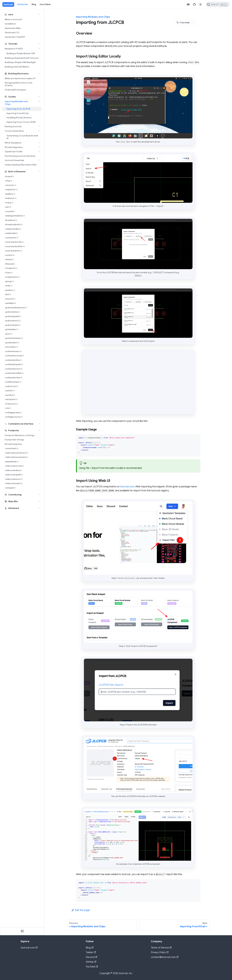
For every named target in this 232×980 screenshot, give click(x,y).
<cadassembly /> (13, 229)
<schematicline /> (13, 360)
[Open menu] (193, 23)
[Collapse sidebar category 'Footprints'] (39, 430)
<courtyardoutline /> (15, 246)
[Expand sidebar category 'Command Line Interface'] (39, 424)
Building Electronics (18, 74)
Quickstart (23, 4)
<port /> (9, 334)
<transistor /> (11, 404)
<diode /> (9, 259)
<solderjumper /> (13, 382)
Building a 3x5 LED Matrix (17, 67)
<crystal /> (10, 211)
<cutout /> (10, 255)
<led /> (8, 294)
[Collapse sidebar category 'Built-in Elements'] (39, 171)
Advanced (14, 508)
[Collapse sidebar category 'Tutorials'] (39, 44)
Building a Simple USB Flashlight (20, 62)
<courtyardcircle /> (14, 242)
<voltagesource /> (14, 417)
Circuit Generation (14, 131)
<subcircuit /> (11, 386)
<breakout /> (11, 220)
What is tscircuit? (13, 19)
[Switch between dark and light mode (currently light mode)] (200, 4)
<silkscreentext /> (14, 483)
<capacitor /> (11, 189)
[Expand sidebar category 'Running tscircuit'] (39, 126)
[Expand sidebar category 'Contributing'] (39, 494)
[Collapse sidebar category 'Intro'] (39, 14)
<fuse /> (9, 273)
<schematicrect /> (14, 369)
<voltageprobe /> (13, 412)
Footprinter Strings (14, 440)
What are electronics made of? (20, 78)
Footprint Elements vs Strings (20, 435)
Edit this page (81, 910)
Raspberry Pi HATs (14, 49)
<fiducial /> (10, 264)
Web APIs (13, 501)
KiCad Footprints (13, 444)
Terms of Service (161, 948)
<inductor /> (11, 198)
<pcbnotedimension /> (16, 308)
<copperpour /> (12, 277)
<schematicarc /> (13, 351)
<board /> (9, 176)
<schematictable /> (14, 373)
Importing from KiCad (17, 113)
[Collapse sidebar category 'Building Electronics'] (39, 73)
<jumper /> (10, 290)
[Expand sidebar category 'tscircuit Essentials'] (39, 160)
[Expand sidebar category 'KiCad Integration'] (39, 147)
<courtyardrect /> (14, 251)
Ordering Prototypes (15, 90)
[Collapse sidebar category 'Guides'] (39, 96)
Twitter (91, 952)
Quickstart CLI (12, 32)
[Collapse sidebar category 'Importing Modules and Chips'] (39, 101)
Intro (11, 15)
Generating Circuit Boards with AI (22, 137)
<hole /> (9, 286)
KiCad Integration (14, 147)
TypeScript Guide (14, 151)
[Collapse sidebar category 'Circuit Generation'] (39, 131)
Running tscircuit (13, 126)
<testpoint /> (11, 399)
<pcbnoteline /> (12, 312)
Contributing (15, 495)
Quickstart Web (13, 28)
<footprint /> (11, 268)
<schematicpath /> (14, 364)
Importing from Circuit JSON (21, 122)
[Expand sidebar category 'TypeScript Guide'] (39, 151)
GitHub (91, 962)
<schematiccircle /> (14, 356)
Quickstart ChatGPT (15, 37)
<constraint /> (12, 448)
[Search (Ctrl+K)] (218, 4)
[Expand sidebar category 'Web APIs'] (39, 501)
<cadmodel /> (11, 233)
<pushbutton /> (12, 343)
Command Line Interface (21, 424)
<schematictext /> (14, 378)
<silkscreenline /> (13, 470)
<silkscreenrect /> (14, 479)
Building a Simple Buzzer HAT (21, 53)
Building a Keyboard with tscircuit (22, 58)
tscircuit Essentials (14, 160)
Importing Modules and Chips (16, 103)
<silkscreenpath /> (14, 475)
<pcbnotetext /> (13, 325)
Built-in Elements (17, 171)
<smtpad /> (10, 488)
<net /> (8, 207)
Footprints (14, 430)
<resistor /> (11, 185)
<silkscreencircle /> (14, 466)
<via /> (8, 408)
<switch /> (10, 391)
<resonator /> (11, 347)
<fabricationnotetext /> (16, 457)
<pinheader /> (12, 329)
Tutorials (13, 44)
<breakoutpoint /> (14, 224)
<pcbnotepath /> (13, 316)
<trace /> (9, 203)
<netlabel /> (10, 303)
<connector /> (12, 238)
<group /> (9, 281)
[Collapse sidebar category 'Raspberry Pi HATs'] (39, 48)
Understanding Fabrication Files (21, 165)
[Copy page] (183, 23)
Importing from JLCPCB (18, 109)
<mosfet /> (10, 299)
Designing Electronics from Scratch (18, 84)
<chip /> (9, 181)
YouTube (92, 967)
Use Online (45, 4)
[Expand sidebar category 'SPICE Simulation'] (39, 143)
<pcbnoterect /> (13, 321)
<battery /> (10, 194)
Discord (91, 957)
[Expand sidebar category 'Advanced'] (39, 508)
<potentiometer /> (14, 338)
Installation (10, 24)
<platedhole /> (12, 462)
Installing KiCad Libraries (19, 118)
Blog (34, 4)
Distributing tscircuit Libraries (20, 156)
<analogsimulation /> (15, 216)
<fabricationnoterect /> (17, 453)
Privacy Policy (160, 952)
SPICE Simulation (13, 143)
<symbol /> (10, 395)
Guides (12, 97)
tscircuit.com (127, 487)
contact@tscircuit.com (165, 957)
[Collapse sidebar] (22, 931)
